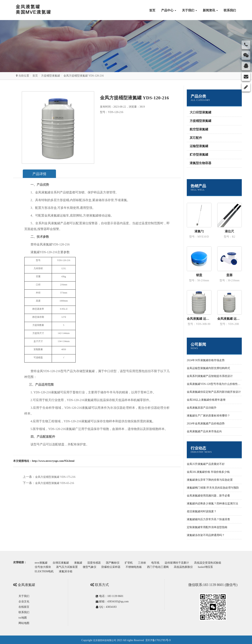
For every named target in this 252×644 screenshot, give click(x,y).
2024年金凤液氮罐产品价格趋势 (206, 424)
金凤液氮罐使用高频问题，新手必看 (208, 496)
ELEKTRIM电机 (45, 570)
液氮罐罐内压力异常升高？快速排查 (208, 519)
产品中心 (169, 10)
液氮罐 (81, 562)
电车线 (165, 562)
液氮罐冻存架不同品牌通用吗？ (206, 535)
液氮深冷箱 (68, 570)
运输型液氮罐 (199, 146)
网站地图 (24, 622)
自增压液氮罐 (63, 562)
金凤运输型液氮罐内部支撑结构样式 (208, 368)
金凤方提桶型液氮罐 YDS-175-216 (55, 477)
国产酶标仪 (118, 562)
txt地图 (23, 617)
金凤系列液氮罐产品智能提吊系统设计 (210, 376)
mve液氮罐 (42, 562)
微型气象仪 (93, 566)
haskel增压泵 (215, 566)
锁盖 (199, 275)
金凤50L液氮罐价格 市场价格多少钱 (208, 472)
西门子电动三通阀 (165, 566)
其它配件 (196, 138)
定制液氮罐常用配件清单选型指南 (207, 527)
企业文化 (24, 600)
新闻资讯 (210, 10)
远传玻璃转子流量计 (188, 562)
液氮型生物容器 (200, 163)
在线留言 (24, 606)
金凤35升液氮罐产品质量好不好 (206, 464)
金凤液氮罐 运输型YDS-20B (230, 319)
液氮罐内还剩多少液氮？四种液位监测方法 (212, 504)
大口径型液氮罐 (200, 112)
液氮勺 (199, 231)
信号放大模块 (43, 566)
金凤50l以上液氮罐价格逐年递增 (206, 400)
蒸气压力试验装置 (69, 566)
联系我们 (230, 10)
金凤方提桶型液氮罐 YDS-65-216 (55, 483)
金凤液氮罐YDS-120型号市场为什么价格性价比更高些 (219, 384)
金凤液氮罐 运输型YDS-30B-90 (199, 319)
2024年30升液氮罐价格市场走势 (206, 360)
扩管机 (136, 562)
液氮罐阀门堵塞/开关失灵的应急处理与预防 (213, 488)
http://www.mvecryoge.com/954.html (53, 461)
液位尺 (229, 231)
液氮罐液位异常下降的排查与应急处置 (210, 480)
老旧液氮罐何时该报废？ (202, 511)
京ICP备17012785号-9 (158, 639)
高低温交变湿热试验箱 (220, 562)
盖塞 (229, 275)
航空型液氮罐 (199, 129)
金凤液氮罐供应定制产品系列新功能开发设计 (214, 392)
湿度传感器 (99, 562)
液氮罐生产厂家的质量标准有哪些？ (208, 416)
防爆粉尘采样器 (116, 566)
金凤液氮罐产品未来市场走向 (204, 431)
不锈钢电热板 (140, 566)
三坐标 (150, 562)
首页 (152, 10)
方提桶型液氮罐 (51, 76)
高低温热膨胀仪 (192, 566)
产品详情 (41, 174)
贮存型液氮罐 (199, 155)
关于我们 (189, 10)
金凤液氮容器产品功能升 (202, 408)
